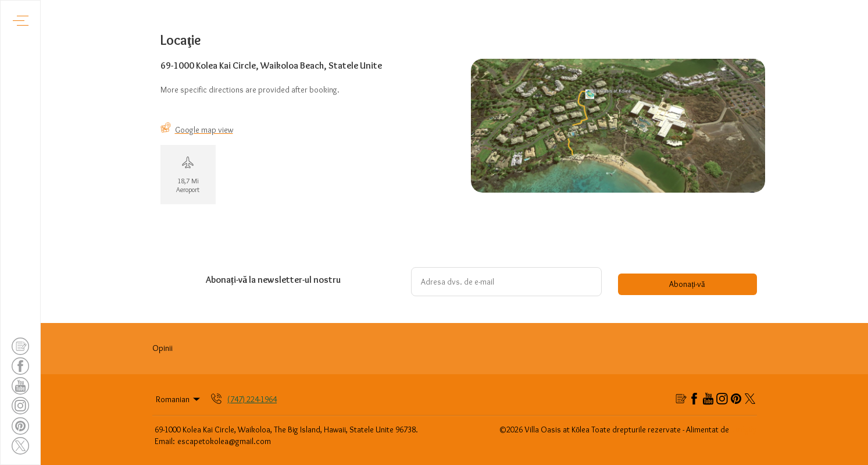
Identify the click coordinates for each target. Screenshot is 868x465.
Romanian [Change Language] (179, 399)
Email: (165, 441)
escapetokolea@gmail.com (224, 441)
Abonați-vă (687, 284)
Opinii (162, 348)
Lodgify (744, 429)
